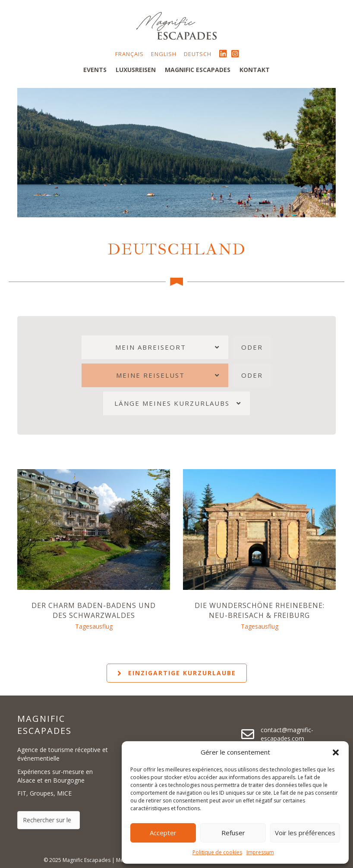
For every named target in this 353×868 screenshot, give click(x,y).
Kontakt (255, 70)
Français (129, 54)
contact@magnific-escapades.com (287, 734)
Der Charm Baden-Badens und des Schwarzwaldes (94, 610)
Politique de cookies (217, 852)
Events (95, 70)
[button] (336, 752)
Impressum (260, 852)
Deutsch (198, 54)
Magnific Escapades (198, 70)
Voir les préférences (305, 833)
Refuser (233, 833)
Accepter (163, 833)
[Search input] (49, 820)
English (164, 54)
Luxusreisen (136, 70)
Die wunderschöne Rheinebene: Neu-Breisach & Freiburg (260, 610)
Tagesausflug (94, 626)
